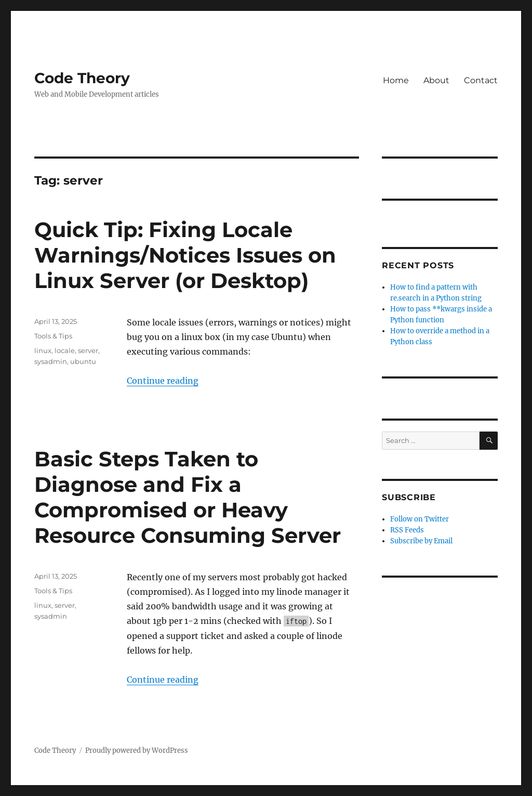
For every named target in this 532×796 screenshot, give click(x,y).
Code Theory (82, 78)
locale (65, 350)
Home (396, 80)
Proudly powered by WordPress (137, 751)
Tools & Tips (53, 336)
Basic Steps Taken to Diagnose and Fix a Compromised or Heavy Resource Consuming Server (188, 497)
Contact (481, 80)
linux (43, 350)
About (436, 80)
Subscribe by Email (421, 541)
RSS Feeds (407, 530)
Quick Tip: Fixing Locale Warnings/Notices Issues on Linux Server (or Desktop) (185, 255)
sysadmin (51, 361)
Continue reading (163, 381)
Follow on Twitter (420, 519)
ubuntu (83, 361)
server (88, 350)
